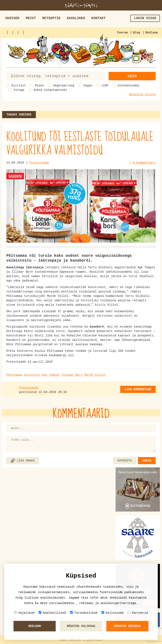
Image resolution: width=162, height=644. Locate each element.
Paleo (39, 86)
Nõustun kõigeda (127, 626)
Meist (31, 18)
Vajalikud (24, 613)
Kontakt (98, 18)
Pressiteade (39, 163)
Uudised (12, 18)
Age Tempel (51, 375)
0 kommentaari (144, 163)
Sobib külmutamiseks (50, 90)
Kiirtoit (19, 86)
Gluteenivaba (128, 86)
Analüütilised (52, 613)
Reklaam (152, 33)
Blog (137, 33)
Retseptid (51, 18)
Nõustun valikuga (81, 626)
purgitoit (32, 375)
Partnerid (138, 613)
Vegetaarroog (64, 86)
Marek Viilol (95, 375)
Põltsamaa (14, 375)
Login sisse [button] (145, 18)
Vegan (88, 86)
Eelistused (112, 613)
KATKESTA (125, 461)
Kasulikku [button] (76, 18)
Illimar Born (72, 375)
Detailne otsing (142, 94)
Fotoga (19, 90)
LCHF (105, 86)
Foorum (122, 33)
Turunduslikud (84, 613)
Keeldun (35, 626)
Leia (132, 76)
